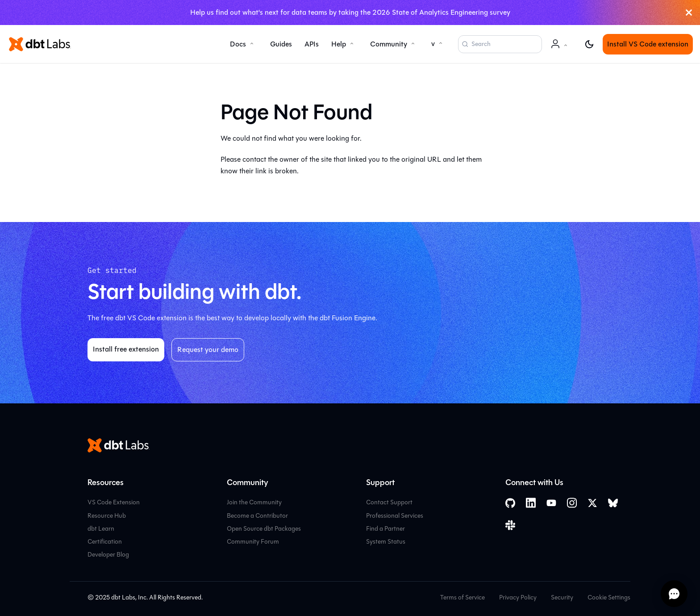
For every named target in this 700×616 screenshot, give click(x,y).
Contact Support (389, 502)
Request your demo (208, 350)
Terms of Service (462, 597)
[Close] (689, 13)
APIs (312, 44)
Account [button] (561, 48)
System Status (386, 542)
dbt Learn (101, 529)
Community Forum (253, 542)
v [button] (433, 44)
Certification (105, 542)
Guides (281, 44)
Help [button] (339, 44)
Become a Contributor (257, 516)
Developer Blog (108, 555)
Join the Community (254, 502)
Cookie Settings (609, 597)
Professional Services (395, 516)
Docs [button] (238, 44)
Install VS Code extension (648, 44)
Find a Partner (385, 529)
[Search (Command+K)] (500, 44)
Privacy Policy (518, 597)
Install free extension (126, 349)
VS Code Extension (114, 502)
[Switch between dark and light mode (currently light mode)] (589, 44)
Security (562, 597)
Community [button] (389, 44)
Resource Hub (107, 516)
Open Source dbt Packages (264, 529)
